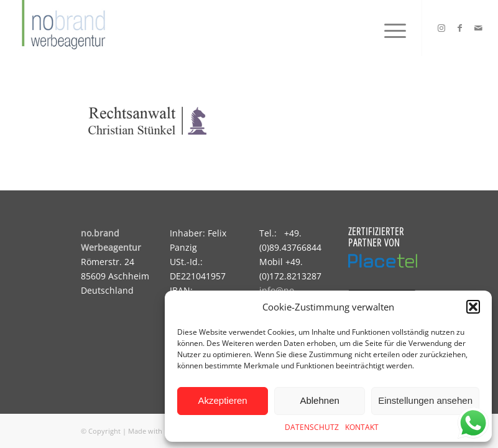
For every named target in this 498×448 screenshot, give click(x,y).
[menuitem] (389, 28)
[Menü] (389, 28)
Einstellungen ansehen (425, 400)
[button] (473, 307)
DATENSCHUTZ (312, 427)
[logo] (62, 28)
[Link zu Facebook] (460, 28)
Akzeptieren (222, 400)
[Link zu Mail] (479, 28)
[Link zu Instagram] (441, 28)
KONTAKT (362, 427)
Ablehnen (319, 400)
